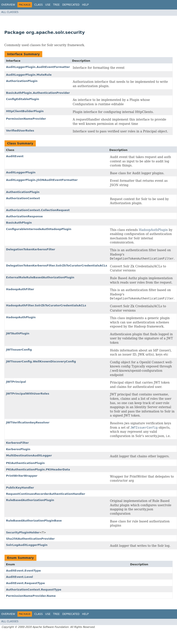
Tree (56, 5)
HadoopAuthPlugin (153, 230)
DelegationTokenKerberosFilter (31, 249)
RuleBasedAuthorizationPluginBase (34, 521)
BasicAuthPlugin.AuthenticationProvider (38, 93)
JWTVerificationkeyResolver (28, 422)
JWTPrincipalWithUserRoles (28, 394)
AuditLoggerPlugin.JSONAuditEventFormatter (42, 180)
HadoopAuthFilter (20, 289)
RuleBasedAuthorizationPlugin (30, 500)
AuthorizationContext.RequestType (34, 590)
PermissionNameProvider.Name (31, 596)
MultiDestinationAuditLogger (29, 455)
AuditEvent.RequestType (25, 583)
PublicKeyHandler (20, 488)
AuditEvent (15, 156)
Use (48, 5)
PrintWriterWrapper (22, 476)
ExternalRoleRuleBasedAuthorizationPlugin (40, 277)
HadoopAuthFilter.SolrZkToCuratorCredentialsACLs (46, 305)
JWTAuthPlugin (18, 333)
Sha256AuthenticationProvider (30, 539)
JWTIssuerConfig (19, 350)
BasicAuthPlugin (19, 223)
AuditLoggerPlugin (21, 172)
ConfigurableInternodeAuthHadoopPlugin (39, 229)
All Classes (10, 12)
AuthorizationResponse (24, 216)
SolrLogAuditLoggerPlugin (27, 545)
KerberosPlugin (18, 449)
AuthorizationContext (23, 198)
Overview (8, 5)
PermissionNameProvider (26, 119)
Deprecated (71, 5)
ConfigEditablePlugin (23, 99)
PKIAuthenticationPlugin (25, 463)
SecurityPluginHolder (23, 532)
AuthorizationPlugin (22, 81)
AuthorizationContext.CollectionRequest (38, 210)
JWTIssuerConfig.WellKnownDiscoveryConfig (41, 361)
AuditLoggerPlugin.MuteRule (29, 75)
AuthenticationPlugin (23, 192)
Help (85, 5)
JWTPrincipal (16, 382)
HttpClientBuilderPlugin (25, 111)
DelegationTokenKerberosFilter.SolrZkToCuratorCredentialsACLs (57, 266)
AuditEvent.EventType (23, 571)
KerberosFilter (17, 443)
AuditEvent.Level (20, 577)
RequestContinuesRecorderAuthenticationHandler (46, 494)
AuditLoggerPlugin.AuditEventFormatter (38, 67)
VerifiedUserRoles (20, 131)
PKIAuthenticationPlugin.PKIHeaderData (38, 469)
